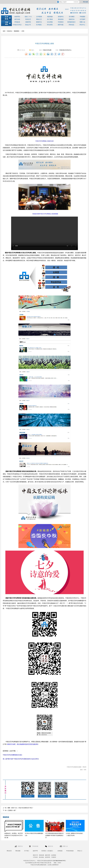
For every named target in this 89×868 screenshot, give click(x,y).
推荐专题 (61, 25)
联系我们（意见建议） (48, 851)
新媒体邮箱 (74, 13)
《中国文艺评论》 (17, 25)
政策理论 (17, 17)
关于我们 (27, 851)
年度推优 (61, 22)
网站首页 (9, 851)
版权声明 (35, 851)
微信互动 (51, 846)
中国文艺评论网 (47, 50)
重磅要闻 (17, 31)
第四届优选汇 (72, 22)
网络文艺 (39, 19)
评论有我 (50, 25)
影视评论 (61, 17)
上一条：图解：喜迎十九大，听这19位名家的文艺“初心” (18, 808)
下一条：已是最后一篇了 (9, 810)
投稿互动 (72, 19)
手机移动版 (35, 846)
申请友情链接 (70, 851)
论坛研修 (50, 22)
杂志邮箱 (83, 13)
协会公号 (28, 25)
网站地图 (86, 2)
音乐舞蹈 (72, 17)
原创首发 (61, 19)
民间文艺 (28, 19)
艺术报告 (39, 25)
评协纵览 (17, 22)
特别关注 (10, 31)
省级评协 (28, 22)
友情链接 (60, 851)
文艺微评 (82, 19)
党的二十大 (28, 17)
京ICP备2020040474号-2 (59, 861)
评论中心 (82, 25)
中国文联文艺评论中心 (65, 50)
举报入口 (80, 851)
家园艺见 (39, 22)
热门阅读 (50, 19)
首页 (4, 31)
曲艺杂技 (17, 19)
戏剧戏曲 (50, 17)
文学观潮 (39, 17)
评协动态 (71, 25)
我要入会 (82, 22)
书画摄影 (82, 17)
